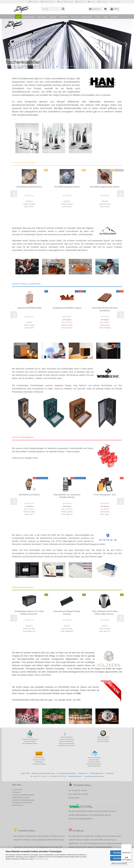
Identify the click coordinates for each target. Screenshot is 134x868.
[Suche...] (63, 9)
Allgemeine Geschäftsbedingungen (24, 800)
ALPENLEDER (87, 17)
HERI (105, 17)
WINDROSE (64, 17)
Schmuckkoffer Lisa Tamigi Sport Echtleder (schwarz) (67, 496)
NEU (18, 17)
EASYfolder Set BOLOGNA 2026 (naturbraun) (105, 309)
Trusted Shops (18, 790)
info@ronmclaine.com (75, 776)
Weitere (114, 17)
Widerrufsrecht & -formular (21, 797)
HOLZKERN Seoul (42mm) (29, 495)
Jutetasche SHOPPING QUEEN (29, 308)
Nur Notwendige (119, 858)
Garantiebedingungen (65, 2)
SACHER (53, 17)
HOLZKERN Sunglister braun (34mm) (105, 187)
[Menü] (130, 846)
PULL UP (75, 17)
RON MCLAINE (29, 17)
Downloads (33, 2)
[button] (9, 44)
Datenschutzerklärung (41, 859)
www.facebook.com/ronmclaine (94, 776)
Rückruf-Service (18, 805)
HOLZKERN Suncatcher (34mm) (29, 187)
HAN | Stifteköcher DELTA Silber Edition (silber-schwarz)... (105, 613)
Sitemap (91, 2)
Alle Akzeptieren (119, 853)
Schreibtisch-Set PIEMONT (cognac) (67, 308)
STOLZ (98, 17)
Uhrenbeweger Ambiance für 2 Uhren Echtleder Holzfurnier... (29, 613)
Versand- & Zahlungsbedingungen (24, 795)
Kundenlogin (116, 2)
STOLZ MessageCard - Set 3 (105, 495)
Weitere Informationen (119, 863)
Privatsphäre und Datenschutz (23, 803)
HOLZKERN (42, 17)
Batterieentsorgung (48, 2)
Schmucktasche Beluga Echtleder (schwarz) (67, 613)
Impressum (80, 2)
